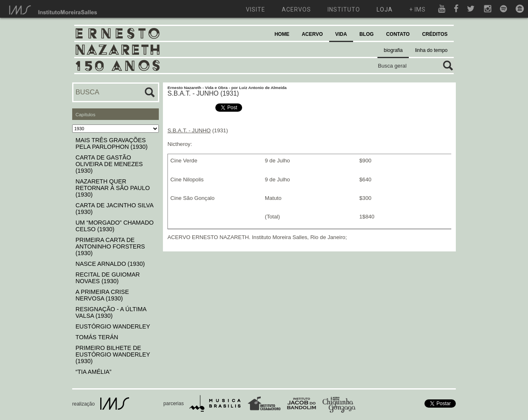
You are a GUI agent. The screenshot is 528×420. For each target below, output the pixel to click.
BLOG (367, 34)
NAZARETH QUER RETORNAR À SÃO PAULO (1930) (113, 188)
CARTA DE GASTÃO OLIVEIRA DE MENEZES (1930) (109, 164)
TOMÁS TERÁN (97, 337)
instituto (344, 9)
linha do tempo (431, 50)
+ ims (417, 9)
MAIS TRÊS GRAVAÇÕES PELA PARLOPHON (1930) (112, 143)
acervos (296, 9)
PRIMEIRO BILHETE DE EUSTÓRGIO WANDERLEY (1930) (113, 354)
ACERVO (312, 34)
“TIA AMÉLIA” (93, 372)
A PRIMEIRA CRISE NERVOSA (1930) (102, 295)
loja (385, 9)
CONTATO (398, 34)
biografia (393, 50)
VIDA (341, 34)
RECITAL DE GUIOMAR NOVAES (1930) (108, 278)
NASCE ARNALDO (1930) (110, 264)
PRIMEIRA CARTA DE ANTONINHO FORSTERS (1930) (110, 246)
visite (256, 9)
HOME (282, 34)
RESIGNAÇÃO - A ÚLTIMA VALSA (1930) (111, 312)
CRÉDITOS (435, 34)
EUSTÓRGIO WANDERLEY (113, 326)
